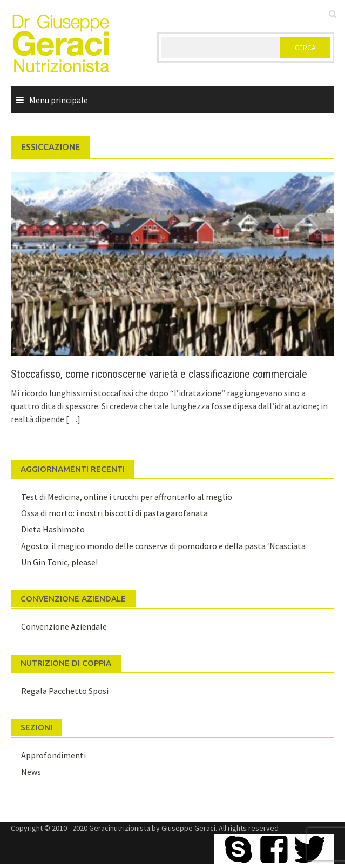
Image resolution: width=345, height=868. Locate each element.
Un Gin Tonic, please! (59, 562)
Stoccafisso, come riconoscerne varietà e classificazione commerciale (159, 374)
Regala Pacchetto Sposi (65, 691)
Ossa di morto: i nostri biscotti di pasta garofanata (114, 513)
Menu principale (59, 100)
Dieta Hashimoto (53, 529)
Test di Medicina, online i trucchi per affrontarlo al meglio (127, 497)
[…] (72, 419)
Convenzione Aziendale (64, 626)
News (31, 772)
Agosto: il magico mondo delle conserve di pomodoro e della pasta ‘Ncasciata (163, 546)
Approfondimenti (53, 755)
